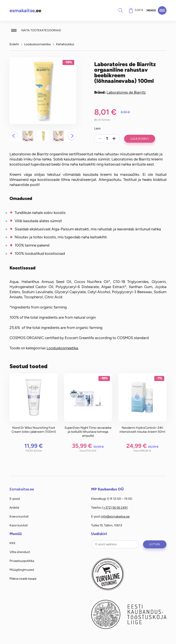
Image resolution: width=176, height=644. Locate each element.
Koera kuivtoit (19, 516)
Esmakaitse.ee (22, 489)
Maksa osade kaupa (23, 579)
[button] (14, 136)
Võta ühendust (20, 552)
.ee (25, 11)
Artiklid (14, 508)
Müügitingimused (22, 570)
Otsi (120, 10)
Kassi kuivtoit (19, 525)
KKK (13, 543)
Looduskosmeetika (37, 44)
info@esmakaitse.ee (115, 516)
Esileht (14, 44)
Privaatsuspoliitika (22, 561)
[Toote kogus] (107, 139)
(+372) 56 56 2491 (115, 508)
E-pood (15, 499)
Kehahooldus (65, 44)
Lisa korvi (140, 139)
